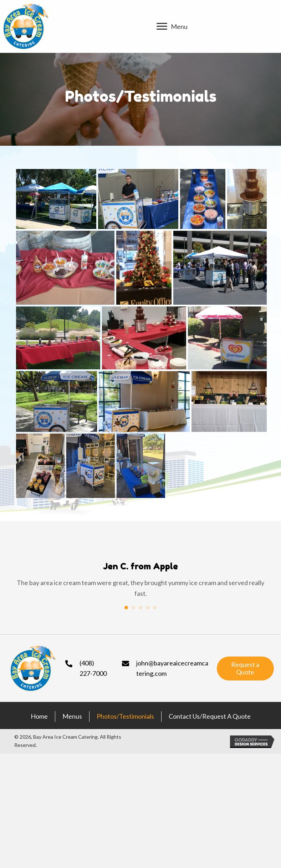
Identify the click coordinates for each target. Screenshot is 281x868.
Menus (72, 717)
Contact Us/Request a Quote (210, 717)
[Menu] (172, 26)
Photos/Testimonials (125, 717)
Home (39, 717)
